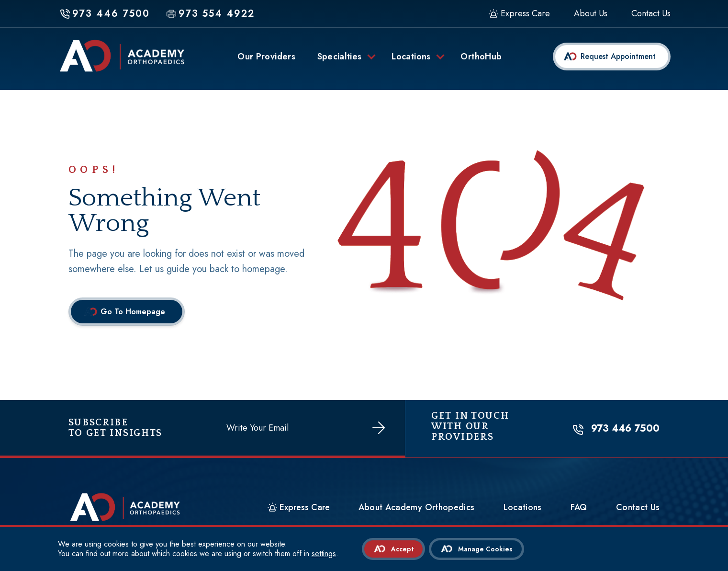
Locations (533, 510)
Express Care (525, 14)
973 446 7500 (627, 431)
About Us (591, 14)
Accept (402, 549)
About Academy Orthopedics (427, 510)
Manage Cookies (486, 549)
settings (324, 554)
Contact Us (651, 14)
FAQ (589, 510)
